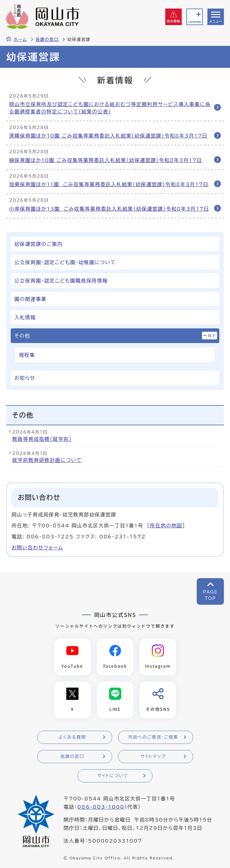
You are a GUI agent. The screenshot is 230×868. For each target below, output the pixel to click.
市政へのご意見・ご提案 (153, 737)
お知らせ (25, 378)
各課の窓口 (47, 39)
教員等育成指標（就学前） (42, 439)
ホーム (20, 39)
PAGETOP (210, 595)
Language (195, 22)
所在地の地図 (166, 526)
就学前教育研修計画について (47, 460)
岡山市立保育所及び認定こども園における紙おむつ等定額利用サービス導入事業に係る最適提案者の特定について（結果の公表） (110, 108)
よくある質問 (72, 737)
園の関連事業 (31, 299)
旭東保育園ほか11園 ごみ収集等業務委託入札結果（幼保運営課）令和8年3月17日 (109, 184)
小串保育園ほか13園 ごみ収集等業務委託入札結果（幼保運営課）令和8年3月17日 (109, 209)
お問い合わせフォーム (37, 548)
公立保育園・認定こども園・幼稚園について (65, 262)
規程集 (27, 355)
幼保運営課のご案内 (38, 244)
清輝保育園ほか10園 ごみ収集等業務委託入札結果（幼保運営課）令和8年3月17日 (108, 136)
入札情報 (25, 317)
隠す (212, 336)
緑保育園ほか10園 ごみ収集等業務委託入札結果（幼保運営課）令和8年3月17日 (106, 160)
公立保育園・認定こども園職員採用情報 (61, 281)
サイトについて (113, 776)
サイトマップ (153, 756)
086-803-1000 (101, 807)
